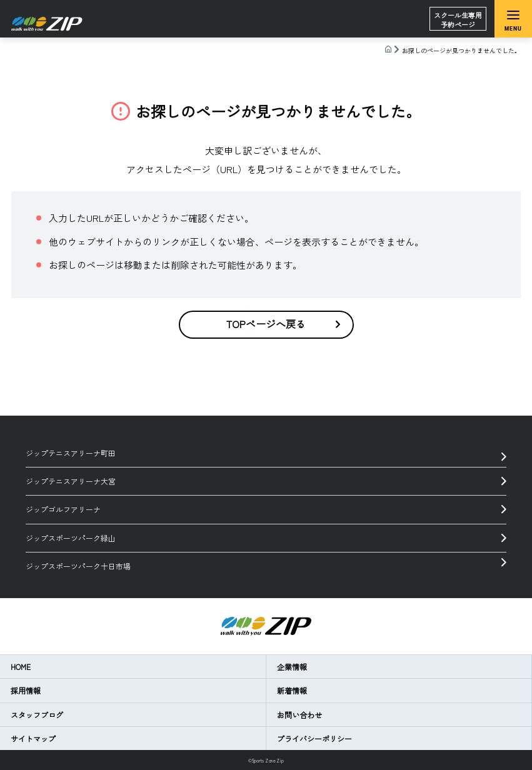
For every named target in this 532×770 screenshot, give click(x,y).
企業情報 (292, 667)
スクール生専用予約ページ (458, 20)
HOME (21, 667)
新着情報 (292, 690)
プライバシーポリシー (314, 738)
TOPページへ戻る (283, 324)
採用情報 (26, 690)
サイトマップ (33, 738)
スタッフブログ (37, 715)
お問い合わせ (299, 715)
